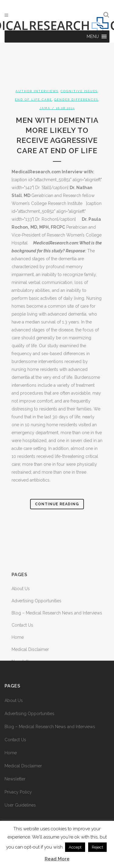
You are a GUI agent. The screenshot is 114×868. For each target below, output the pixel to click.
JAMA (45, 108)
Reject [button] (97, 847)
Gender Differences (76, 100)
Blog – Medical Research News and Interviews (57, 613)
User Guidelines (20, 805)
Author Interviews (37, 91)
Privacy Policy (18, 792)
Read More (57, 859)
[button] (93, 36)
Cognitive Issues (79, 91)
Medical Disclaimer (30, 649)
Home (18, 637)
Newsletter (15, 779)
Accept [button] (75, 847)
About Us (21, 589)
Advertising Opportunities (36, 601)
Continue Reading (57, 504)
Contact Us (22, 625)
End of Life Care (33, 100)
